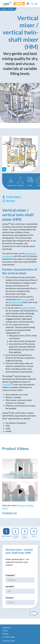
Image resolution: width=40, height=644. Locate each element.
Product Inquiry (12, 197)
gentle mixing (16, 302)
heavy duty (25, 299)
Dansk (22, 505)
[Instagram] (13, 4)
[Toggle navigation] (36, 4)
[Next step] (34, 613)
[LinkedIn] (22, 4)
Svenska (29, 505)
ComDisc (6, 384)
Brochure (9, 201)
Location (10, 586)
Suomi (5, 508)
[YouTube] (17, 4)
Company (10, 575)
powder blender (28, 308)
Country (10, 598)
